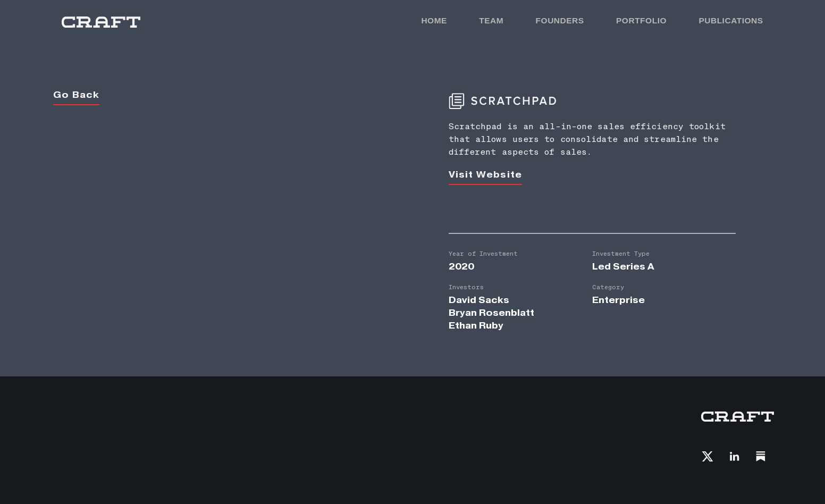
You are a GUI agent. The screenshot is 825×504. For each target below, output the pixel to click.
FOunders (560, 20)
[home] (98, 22)
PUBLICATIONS (731, 20)
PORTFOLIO (641, 20)
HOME (434, 20)
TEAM (491, 20)
